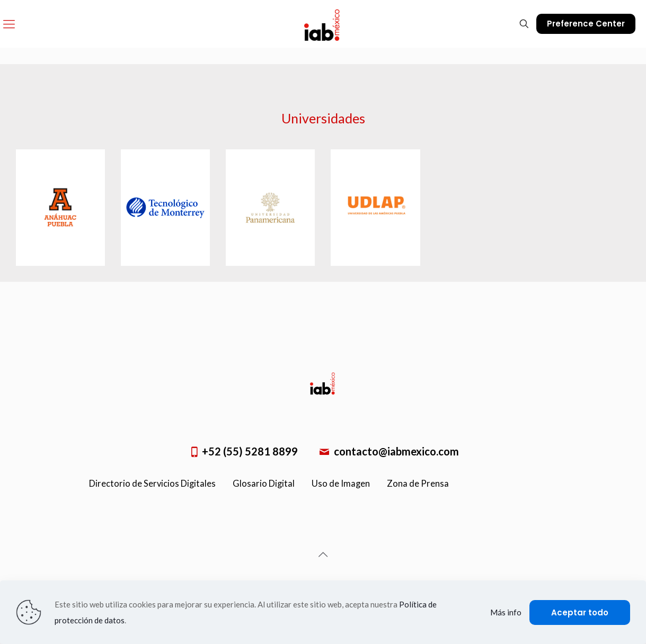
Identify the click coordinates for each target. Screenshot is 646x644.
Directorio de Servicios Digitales (152, 484)
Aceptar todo (580, 612)
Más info (506, 612)
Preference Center (586, 24)
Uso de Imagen (341, 484)
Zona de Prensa (418, 484)
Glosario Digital (264, 484)
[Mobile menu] (9, 24)
